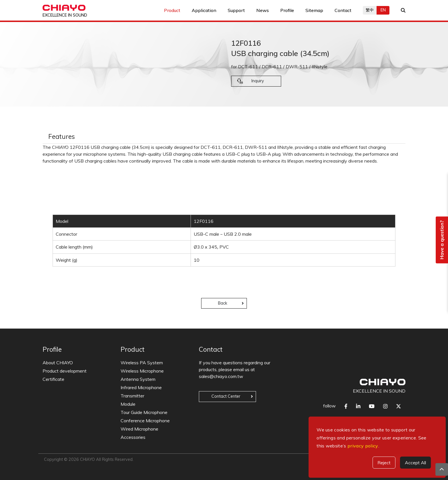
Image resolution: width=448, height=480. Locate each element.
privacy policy (363, 446)
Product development (65, 371)
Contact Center (226, 396)
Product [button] (172, 10)
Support (236, 10)
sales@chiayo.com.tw (221, 376)
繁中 (370, 10)
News (263, 10)
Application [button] (204, 10)
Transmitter (132, 396)
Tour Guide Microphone (144, 412)
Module (128, 404)
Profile (287, 10)
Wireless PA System (142, 363)
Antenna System (138, 379)
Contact (343, 10)
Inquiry (258, 81)
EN (383, 10)
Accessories (133, 437)
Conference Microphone (145, 421)
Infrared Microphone (141, 387)
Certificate (53, 379)
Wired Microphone (139, 429)
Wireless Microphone (142, 371)
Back (223, 303)
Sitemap (314, 10)
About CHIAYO (58, 363)
